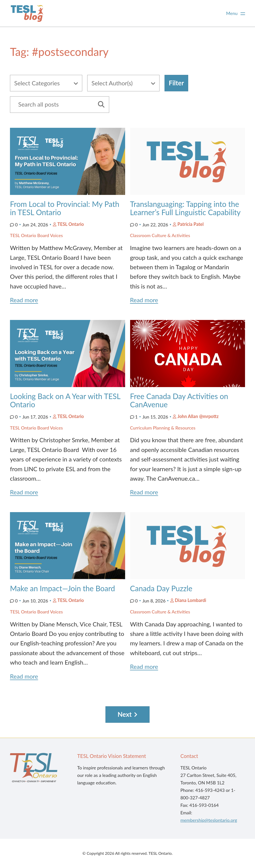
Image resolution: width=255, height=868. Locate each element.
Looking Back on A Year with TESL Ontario (65, 400)
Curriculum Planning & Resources (163, 428)
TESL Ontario (71, 224)
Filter (176, 83)
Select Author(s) (112, 83)
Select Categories (37, 83)
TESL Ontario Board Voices (36, 235)
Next (125, 714)
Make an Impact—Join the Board (63, 588)
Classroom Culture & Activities (160, 235)
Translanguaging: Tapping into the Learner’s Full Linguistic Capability (187, 208)
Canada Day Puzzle (162, 588)
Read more (24, 300)
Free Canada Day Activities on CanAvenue (179, 400)
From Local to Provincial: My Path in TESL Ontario (65, 208)
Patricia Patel (191, 224)
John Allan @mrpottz (198, 416)
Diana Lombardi (190, 600)
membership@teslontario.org (209, 820)
